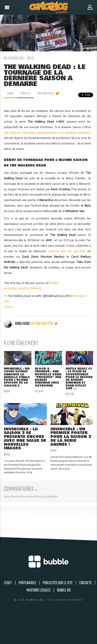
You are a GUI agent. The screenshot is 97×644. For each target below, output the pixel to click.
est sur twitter (44, 324)
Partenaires (27, 583)
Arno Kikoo (17, 324)
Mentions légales (39, 590)
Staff (8, 583)
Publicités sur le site (58, 583)
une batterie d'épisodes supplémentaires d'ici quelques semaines (47, 133)
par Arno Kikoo (46, 94)
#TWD (54, 283)
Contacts (86, 583)
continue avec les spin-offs (66, 251)
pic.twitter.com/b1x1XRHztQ (23, 288)
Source (8, 307)
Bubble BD (64, 590)
